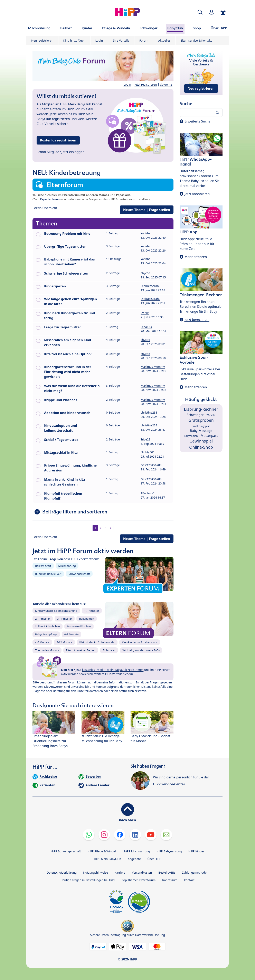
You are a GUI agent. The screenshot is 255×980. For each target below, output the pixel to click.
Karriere (120, 872)
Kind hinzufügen (74, 40)
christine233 (149, 412)
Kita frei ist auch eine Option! (68, 354)
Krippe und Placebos (61, 400)
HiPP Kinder (196, 851)
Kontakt (189, 880)
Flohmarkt (109, 650)
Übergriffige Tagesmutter (65, 246)
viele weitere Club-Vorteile (105, 674)
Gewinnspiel (201, 441)
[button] (200, 12)
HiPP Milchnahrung (137, 851)
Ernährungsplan (201, 426)
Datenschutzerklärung (62, 872)
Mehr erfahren (196, 257)
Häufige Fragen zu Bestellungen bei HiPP (88, 880)
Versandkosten (142, 872)
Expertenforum (50, 199)
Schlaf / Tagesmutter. (61, 440)
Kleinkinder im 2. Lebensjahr (97, 642)
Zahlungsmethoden (195, 872)
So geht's (166, 84)
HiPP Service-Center (169, 784)
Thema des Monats (47, 650)
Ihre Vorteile (121, 40)
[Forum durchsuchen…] (201, 113)
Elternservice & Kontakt (196, 40)
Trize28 (146, 439)
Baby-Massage (201, 431)
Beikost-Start (43, 566)
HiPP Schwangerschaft (66, 851)
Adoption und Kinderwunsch (67, 413)
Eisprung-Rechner (201, 409)
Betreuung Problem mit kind (67, 234)
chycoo (145, 273)
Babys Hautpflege (46, 634)
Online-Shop (201, 447)
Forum (144, 40)
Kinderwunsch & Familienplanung (56, 611)
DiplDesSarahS (151, 286)
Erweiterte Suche (197, 121)
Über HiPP (154, 859)
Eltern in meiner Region (81, 650)
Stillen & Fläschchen (48, 626)
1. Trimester (92, 611)
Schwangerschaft (79, 574)
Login (99, 40)
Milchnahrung (67, 566)
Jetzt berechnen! (197, 320)
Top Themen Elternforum (139, 880)
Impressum (170, 880)
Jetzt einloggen (73, 152)
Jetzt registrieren (146, 84)
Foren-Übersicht (45, 208)
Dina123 (146, 327)
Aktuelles (164, 40)
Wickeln (211, 415)
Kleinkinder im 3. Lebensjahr (140, 642)
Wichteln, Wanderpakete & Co (141, 650)
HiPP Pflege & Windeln (102, 851)
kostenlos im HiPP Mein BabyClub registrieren (113, 670)
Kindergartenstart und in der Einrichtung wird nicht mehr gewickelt (68, 372)
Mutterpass (209, 436)
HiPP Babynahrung (169, 851)
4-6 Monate (42, 642)
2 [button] (100, 528)
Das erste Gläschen (79, 626)
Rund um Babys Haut (48, 574)
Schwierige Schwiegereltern (67, 273)
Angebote (134, 859)
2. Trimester (43, 619)
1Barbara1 (148, 493)
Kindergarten (55, 286)
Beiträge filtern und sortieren (75, 512)
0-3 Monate (71, 634)
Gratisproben (201, 420)
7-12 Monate (64, 642)
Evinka (145, 313)
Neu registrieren (42, 40)
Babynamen (87, 619)
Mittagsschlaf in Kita (61, 452)
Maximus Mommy (153, 367)
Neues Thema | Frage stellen (147, 210)
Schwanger (195, 415)
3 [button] (106, 528)
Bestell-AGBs (167, 872)
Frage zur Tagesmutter (63, 327)
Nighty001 (148, 452)
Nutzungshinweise (96, 872)
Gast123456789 (151, 465)
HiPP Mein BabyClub (108, 859)
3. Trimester (65, 619)
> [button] (111, 528)
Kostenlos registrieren (58, 140)
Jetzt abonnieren (197, 194)
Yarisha (146, 233)
